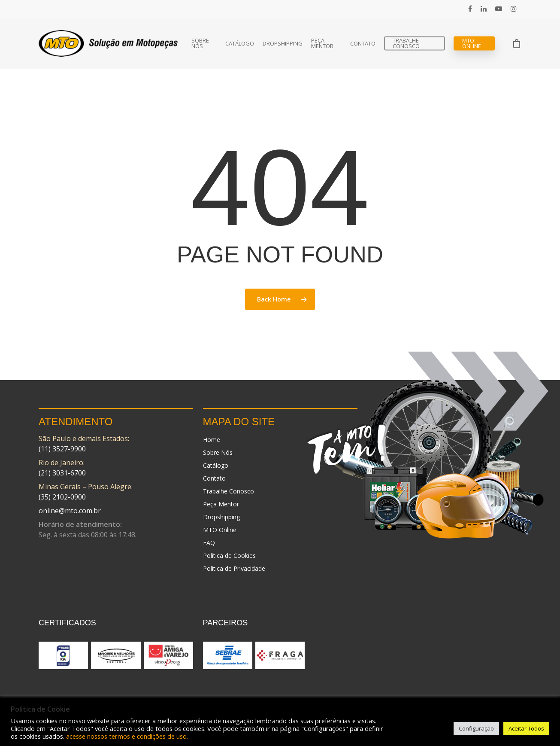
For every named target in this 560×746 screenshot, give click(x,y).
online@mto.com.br (70, 511)
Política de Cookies (229, 556)
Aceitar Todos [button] (526, 728)
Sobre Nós (200, 43)
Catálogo (240, 44)
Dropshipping (283, 44)
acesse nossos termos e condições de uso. (127, 736)
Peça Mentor (322, 43)
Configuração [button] (476, 728)
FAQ (209, 543)
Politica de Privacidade (234, 568)
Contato (363, 44)
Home (212, 440)
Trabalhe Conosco (406, 43)
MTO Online (472, 43)
